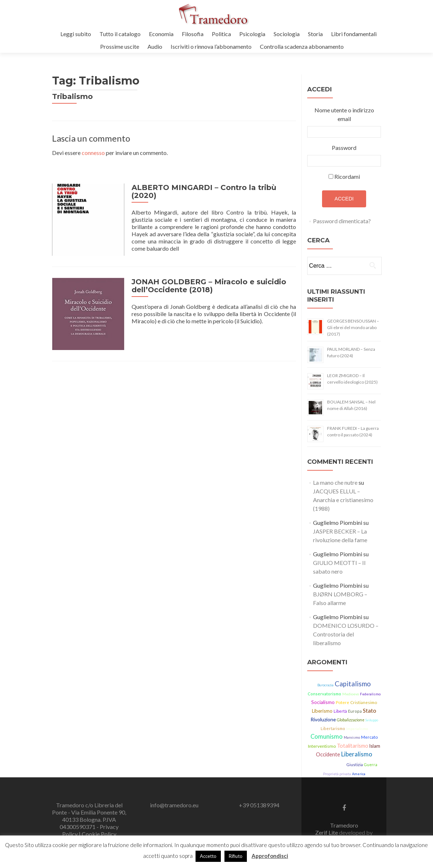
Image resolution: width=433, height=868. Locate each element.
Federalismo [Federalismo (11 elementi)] (370, 694)
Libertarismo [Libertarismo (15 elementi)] (333, 728)
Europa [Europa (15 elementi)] (355, 711)
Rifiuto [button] (236, 856)
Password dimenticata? (342, 221)
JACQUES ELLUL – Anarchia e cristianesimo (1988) (343, 500)
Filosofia (193, 34)
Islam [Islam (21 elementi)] (375, 746)
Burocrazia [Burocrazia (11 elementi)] (325, 685)
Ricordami (347, 176)
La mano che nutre (335, 482)
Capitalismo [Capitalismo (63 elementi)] (353, 684)
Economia (161, 34)
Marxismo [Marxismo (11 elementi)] (352, 737)
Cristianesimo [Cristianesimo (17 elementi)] (364, 702)
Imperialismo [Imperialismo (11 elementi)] (357, 729)
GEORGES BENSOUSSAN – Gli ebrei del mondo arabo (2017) (353, 327)
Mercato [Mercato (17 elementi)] (369, 737)
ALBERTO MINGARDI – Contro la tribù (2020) (204, 191)
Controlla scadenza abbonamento (302, 46)
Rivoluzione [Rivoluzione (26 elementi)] (323, 719)
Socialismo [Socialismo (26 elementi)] (323, 702)
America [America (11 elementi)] (359, 774)
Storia (315, 34)
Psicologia (252, 34)
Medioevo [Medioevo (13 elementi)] (351, 694)
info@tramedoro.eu (174, 805)
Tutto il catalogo (120, 34)
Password (344, 148)
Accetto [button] (208, 856)
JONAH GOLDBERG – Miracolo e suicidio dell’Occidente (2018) (209, 286)
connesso (93, 153)
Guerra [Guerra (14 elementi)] (371, 765)
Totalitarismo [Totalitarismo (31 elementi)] (353, 746)
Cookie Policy (99, 834)
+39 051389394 (259, 805)
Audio (155, 46)
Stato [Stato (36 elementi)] (370, 711)
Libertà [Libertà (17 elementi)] (340, 711)
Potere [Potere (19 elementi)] (342, 702)
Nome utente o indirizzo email (344, 114)
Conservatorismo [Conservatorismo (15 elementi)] (324, 694)
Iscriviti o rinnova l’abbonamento (211, 46)
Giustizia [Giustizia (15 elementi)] (355, 765)
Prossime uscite (120, 46)
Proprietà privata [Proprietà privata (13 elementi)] (337, 774)
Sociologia (287, 34)
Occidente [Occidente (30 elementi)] (328, 754)
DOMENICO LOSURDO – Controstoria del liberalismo (346, 634)
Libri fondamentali (354, 34)
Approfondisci (270, 856)
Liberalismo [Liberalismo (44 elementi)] (357, 754)
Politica (221, 34)
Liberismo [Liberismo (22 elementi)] (322, 711)
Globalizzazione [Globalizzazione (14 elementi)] (351, 720)
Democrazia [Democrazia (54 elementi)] (328, 764)
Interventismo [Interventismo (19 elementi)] (322, 746)
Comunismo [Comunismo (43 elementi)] (327, 737)
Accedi (344, 199)
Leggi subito (76, 34)
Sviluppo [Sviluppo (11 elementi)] (372, 720)
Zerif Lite (327, 832)
